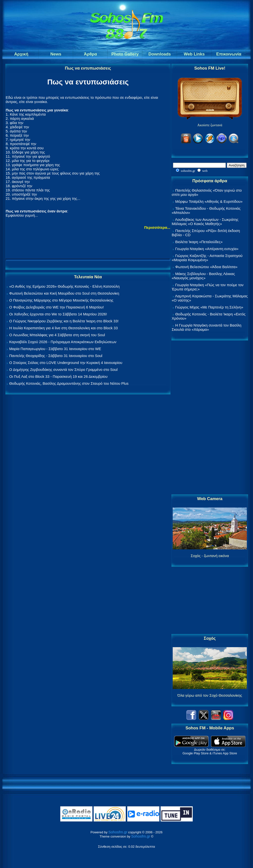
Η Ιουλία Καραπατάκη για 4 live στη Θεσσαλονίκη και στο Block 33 (63, 328)
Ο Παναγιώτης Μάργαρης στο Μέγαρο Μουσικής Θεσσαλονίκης (61, 300)
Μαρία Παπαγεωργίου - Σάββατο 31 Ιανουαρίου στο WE (55, 349)
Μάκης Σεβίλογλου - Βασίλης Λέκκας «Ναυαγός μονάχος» (203, 276)
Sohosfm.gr (118, 832)
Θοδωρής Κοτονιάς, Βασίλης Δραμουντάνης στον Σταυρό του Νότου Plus (69, 383)
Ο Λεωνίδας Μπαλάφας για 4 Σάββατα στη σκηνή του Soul (57, 335)
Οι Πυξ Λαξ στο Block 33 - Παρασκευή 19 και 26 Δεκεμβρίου (58, 376)
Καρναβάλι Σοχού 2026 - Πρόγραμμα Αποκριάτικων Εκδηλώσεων (63, 342)
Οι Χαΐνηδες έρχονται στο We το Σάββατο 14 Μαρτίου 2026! (58, 314)
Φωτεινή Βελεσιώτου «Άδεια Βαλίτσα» (206, 267)
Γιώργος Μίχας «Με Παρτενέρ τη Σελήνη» (209, 307)
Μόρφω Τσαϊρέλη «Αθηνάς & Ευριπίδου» (209, 201)
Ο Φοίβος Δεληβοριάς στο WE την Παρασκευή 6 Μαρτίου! (56, 307)
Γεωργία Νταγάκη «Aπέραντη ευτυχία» (207, 249)
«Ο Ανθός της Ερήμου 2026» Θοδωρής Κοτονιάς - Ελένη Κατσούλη (64, 286)
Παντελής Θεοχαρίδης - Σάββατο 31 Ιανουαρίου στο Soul (56, 356)
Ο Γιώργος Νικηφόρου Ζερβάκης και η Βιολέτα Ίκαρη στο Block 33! (64, 321)
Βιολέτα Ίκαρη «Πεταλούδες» (199, 242)
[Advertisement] (210, 418)
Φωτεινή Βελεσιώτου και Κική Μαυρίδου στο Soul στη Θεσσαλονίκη (64, 293)
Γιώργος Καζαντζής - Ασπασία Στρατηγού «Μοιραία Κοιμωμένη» (207, 258)
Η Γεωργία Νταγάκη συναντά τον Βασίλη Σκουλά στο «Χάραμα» (207, 327)
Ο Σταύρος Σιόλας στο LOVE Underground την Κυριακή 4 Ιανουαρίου (66, 363)
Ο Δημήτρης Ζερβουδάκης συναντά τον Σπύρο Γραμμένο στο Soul (63, 370)
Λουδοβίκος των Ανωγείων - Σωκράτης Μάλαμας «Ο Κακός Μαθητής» (205, 222)
